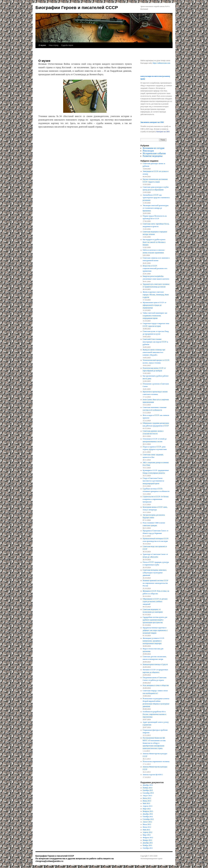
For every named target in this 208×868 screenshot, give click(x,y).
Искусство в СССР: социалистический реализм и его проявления (155, 268)
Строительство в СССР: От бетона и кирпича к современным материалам (156, 499)
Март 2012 (147, 835)
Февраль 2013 (148, 811)
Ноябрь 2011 (147, 845)
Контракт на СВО (163, 132)
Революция (148, 151)
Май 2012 (146, 830)
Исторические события (154, 153)
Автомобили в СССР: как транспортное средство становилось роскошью (156, 198)
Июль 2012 (147, 824)
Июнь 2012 (147, 827)
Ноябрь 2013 (148, 788)
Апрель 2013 (148, 806)
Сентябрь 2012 (148, 819)
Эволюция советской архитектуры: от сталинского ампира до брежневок (156, 208)
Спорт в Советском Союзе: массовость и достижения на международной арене (153, 481)
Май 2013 (146, 803)
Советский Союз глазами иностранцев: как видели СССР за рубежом (155, 342)
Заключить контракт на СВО (152, 122)
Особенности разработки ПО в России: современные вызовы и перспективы (155, 714)
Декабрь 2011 (148, 843)
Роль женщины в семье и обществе (156, 685)
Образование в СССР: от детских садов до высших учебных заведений (155, 601)
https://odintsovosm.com (161, 63)
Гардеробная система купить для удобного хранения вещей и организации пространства (155, 620)
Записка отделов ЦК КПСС (153, 775)
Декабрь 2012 (148, 814)
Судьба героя (67, 45)
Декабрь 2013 (148, 785)
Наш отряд (54, 45)
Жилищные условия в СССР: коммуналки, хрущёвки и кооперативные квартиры (154, 641)
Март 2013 (147, 809)
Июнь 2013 (147, 801)
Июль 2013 (147, 798)
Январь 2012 (147, 840)
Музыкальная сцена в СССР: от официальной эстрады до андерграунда (155, 305)
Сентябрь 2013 (148, 793)
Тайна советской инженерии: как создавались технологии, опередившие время (155, 316)
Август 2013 (147, 796)
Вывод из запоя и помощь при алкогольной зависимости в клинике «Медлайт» (154, 352)
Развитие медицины (153, 156)
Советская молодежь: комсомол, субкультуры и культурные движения (155, 573)
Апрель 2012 (148, 832)
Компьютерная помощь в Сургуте (155, 664)
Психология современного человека (156, 761)
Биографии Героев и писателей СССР (77, 8)
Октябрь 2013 (148, 790)
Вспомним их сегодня (154, 148)
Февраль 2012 (148, 838)
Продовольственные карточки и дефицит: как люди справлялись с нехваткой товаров (155, 630)
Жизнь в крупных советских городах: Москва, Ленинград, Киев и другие (156, 295)
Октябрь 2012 (148, 817)
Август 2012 (147, 822)
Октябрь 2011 (148, 848)
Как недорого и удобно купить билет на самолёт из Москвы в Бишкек (154, 242)
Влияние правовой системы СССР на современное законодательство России (155, 583)
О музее (42, 45)
